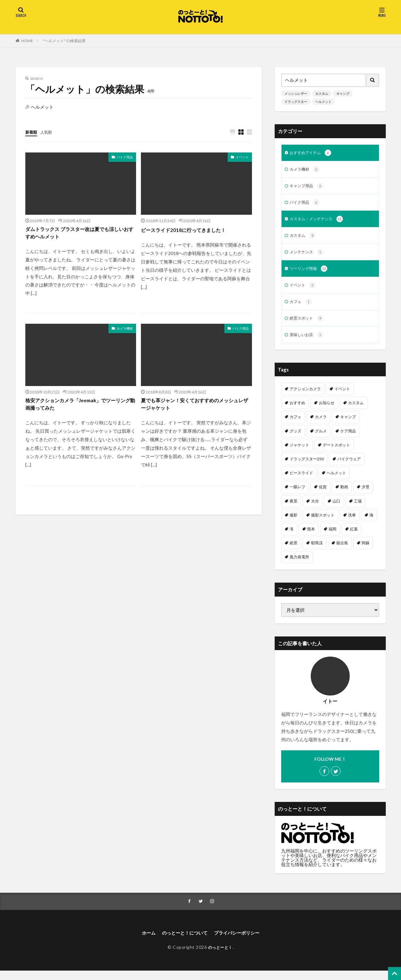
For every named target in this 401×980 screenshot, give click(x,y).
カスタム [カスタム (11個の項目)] (356, 411)
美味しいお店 (309, 343)
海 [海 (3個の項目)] (371, 523)
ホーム (142, 942)
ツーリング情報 (311, 274)
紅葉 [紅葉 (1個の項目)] (354, 537)
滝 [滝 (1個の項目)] (292, 537)
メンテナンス (309, 257)
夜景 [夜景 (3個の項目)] (294, 509)
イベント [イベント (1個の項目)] (342, 397)
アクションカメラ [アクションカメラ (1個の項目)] (305, 397)
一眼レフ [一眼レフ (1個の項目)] (297, 495)
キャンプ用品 (309, 188)
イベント (242, 157)
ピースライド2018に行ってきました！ (191, 230)
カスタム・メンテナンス (320, 222)
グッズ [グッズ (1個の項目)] (295, 439)
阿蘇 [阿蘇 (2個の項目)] (366, 551)
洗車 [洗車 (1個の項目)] (352, 523)
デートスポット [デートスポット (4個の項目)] (336, 453)
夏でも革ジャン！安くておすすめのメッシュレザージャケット (194, 408)
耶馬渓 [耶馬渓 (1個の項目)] (317, 551)
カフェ (302, 308)
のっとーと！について (182, 942)
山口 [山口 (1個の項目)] (336, 509)
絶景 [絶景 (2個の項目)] (294, 551)
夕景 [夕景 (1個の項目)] (366, 495)
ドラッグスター (296, 102)
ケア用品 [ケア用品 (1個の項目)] (348, 439)
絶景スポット (309, 325)
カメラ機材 (125, 331)
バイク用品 (125, 157)
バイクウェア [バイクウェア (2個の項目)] (349, 467)
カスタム (322, 93)
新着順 (32, 132)
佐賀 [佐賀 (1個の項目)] (323, 495)
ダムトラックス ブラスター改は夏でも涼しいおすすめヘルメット (78, 234)
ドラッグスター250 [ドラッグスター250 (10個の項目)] (307, 467)
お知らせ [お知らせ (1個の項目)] (327, 411)
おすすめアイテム (313, 153)
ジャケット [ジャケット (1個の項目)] (299, 453)
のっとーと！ (220, 956)
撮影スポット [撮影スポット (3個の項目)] (323, 523)
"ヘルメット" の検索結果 (64, 41)
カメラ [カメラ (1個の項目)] (321, 424)
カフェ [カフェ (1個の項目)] (295, 424)
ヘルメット (323, 102)
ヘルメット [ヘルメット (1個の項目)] (336, 481)
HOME (27, 41)
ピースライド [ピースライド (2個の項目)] (301, 481)
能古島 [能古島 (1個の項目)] (342, 551)
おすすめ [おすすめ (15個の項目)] (297, 411)
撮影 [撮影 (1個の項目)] (294, 523)
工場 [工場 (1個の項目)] (358, 509)
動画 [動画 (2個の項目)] (344, 495)
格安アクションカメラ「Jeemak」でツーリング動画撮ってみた (79, 408)
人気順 (49, 132)
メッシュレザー (296, 93)
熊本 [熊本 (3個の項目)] (311, 537)
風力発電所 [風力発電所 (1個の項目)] (299, 565)
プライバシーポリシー (241, 942)
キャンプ (343, 93)
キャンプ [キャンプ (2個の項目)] (348, 424)
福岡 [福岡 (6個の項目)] (332, 537)
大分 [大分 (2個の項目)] (315, 509)
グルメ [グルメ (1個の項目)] (321, 439)
